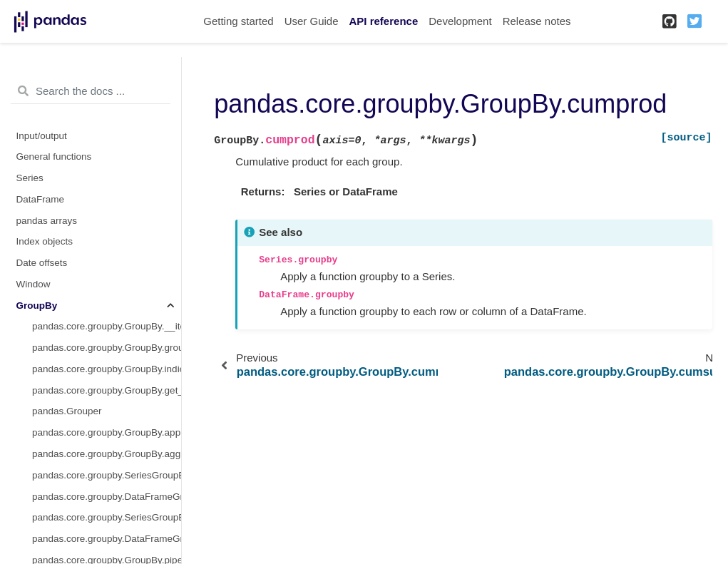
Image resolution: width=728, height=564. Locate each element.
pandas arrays (47, 221)
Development (460, 21)
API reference (384, 21)
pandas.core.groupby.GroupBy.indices (107, 369)
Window (34, 284)
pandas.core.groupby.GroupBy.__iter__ (107, 326)
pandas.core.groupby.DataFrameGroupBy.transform (107, 539)
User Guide (312, 21)
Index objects (45, 241)
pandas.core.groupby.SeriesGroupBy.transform (107, 517)
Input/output (42, 136)
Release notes (537, 21)
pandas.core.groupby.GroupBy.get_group (107, 390)
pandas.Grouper (67, 411)
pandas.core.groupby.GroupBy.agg (106, 454)
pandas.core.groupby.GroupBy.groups (107, 348)
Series (30, 178)
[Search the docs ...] (91, 91)
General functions (54, 157)
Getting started (238, 21)
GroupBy (37, 306)
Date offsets (42, 263)
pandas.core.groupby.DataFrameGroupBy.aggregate (107, 497)
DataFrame (41, 199)
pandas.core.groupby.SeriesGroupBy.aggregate (107, 475)
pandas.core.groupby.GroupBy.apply (107, 432)
